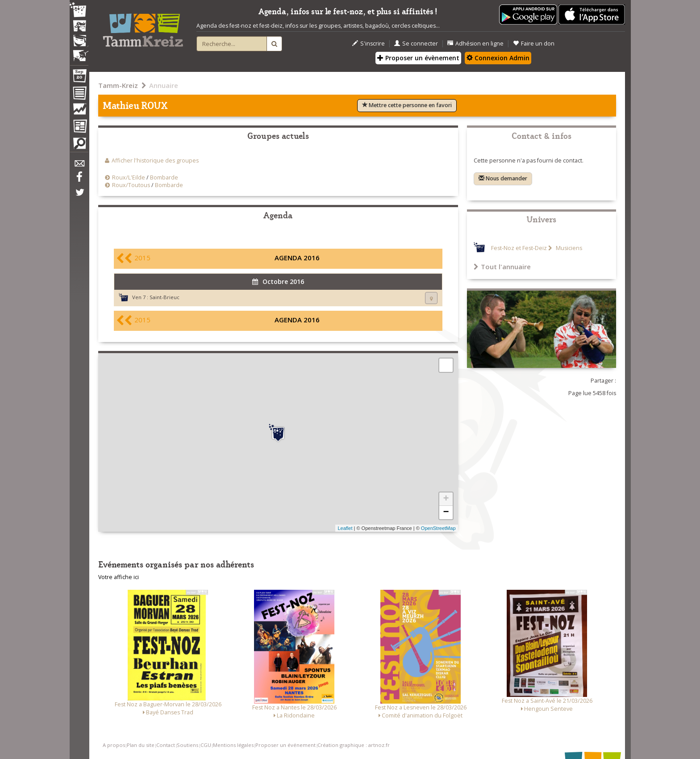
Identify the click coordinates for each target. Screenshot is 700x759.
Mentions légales (233, 745)
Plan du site (141, 745)
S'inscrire (369, 44)
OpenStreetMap (438, 528)
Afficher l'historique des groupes (155, 161)
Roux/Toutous (131, 185)
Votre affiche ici (119, 577)
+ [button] (446, 499)
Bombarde (164, 177)
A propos (114, 745)
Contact (166, 745)
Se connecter (416, 44)
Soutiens (187, 745)
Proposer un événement (285, 745)
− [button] (446, 513)
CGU (206, 745)
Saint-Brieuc (165, 297)
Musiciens (568, 248)
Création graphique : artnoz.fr (354, 745)
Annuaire (164, 85)
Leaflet (345, 528)
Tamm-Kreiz (118, 85)
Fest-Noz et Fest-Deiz (519, 248)
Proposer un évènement (418, 58)
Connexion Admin (498, 58)
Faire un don (534, 44)
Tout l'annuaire (502, 267)
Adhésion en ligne (475, 44)
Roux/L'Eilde (129, 177)
